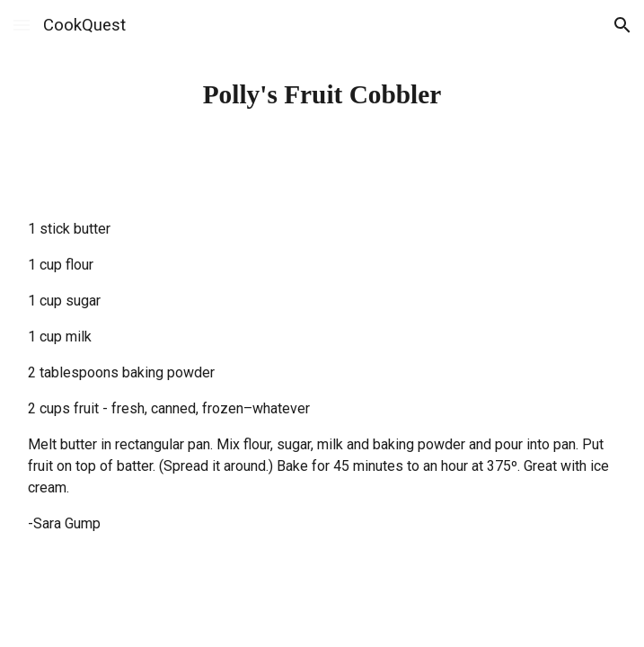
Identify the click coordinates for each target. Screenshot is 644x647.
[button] (22, 25)
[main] (322, 95)
